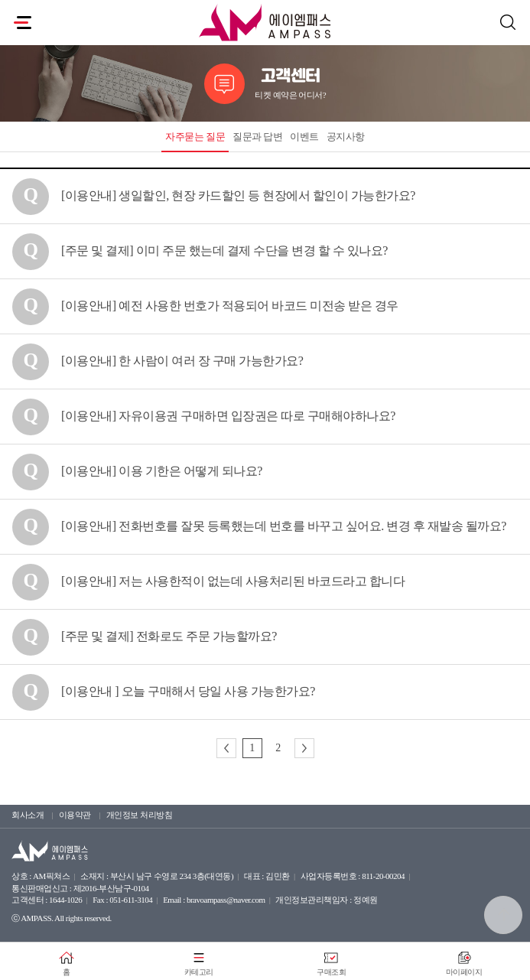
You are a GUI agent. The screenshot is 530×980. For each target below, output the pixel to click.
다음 (304, 748)
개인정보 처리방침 (139, 815)
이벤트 (304, 137)
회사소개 (28, 815)
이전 (226, 748)
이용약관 (75, 815)
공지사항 (346, 137)
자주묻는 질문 (195, 137)
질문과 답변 (257, 137)
